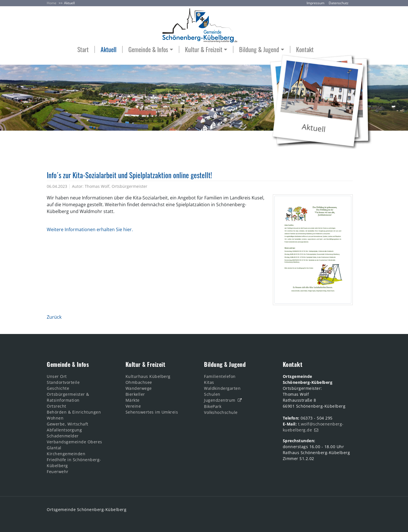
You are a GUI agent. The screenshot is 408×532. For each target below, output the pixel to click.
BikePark (213, 406)
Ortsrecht (57, 406)
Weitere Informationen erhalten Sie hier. (90, 229)
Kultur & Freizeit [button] (204, 49)
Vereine (133, 406)
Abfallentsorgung (64, 430)
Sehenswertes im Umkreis (152, 412)
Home (52, 3)
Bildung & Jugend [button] (259, 49)
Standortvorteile (63, 382)
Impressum (315, 3)
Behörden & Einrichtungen (74, 412)
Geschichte (58, 388)
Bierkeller (135, 394)
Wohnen (55, 418)
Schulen (212, 394)
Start (83, 49)
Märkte (133, 400)
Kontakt (305, 49)
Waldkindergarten (222, 388)
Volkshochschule (221, 412)
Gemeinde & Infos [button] (148, 49)
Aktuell (69, 3)
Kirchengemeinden (66, 454)
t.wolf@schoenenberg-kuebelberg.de (313, 427)
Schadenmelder (63, 436)
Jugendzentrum (220, 400)
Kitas (209, 382)
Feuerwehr (58, 472)
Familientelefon (220, 376)
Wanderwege (139, 388)
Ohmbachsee (139, 382)
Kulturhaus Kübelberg (148, 376)
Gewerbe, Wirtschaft (68, 424)
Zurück (54, 317)
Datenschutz (339, 3)
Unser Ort (57, 376)
